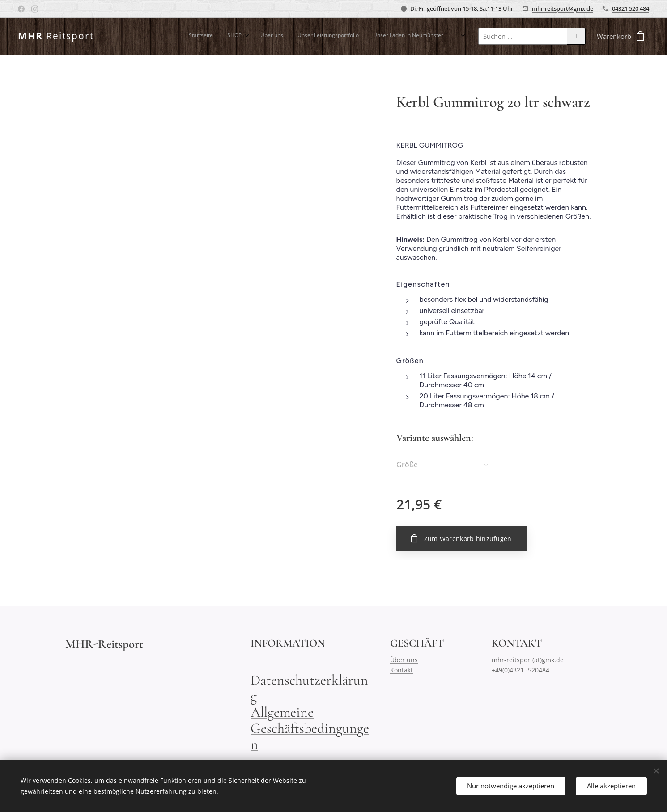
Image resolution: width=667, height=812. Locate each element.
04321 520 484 (631, 8)
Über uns (404, 660)
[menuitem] (355, 36)
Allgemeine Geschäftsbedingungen (310, 728)
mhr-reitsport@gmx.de (563, 8)
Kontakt (401, 670)
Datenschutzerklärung (309, 688)
